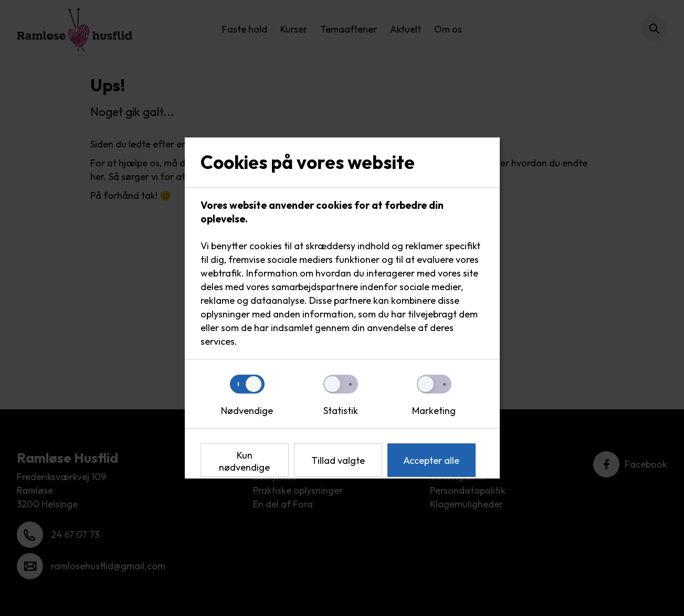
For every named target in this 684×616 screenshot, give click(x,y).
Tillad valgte (338, 460)
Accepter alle (431, 460)
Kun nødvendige (244, 461)
